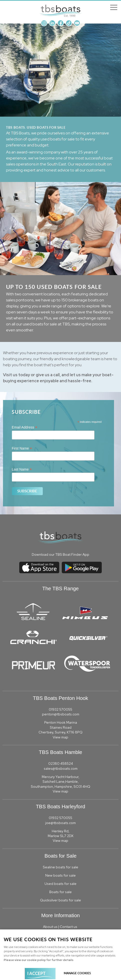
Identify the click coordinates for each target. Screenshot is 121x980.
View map (60, 737)
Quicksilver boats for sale (60, 900)
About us (50, 927)
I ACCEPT (36, 973)
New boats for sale (60, 875)
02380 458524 (61, 763)
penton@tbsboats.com (61, 714)
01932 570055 (60, 709)
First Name (22, 448)
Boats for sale (60, 892)
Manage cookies (77, 973)
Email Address (24, 427)
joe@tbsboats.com (60, 823)
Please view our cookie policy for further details (39, 960)
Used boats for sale (60, 884)
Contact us (69, 927)
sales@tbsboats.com (61, 768)
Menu (112, 8)
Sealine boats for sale (60, 867)
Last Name (22, 469)
